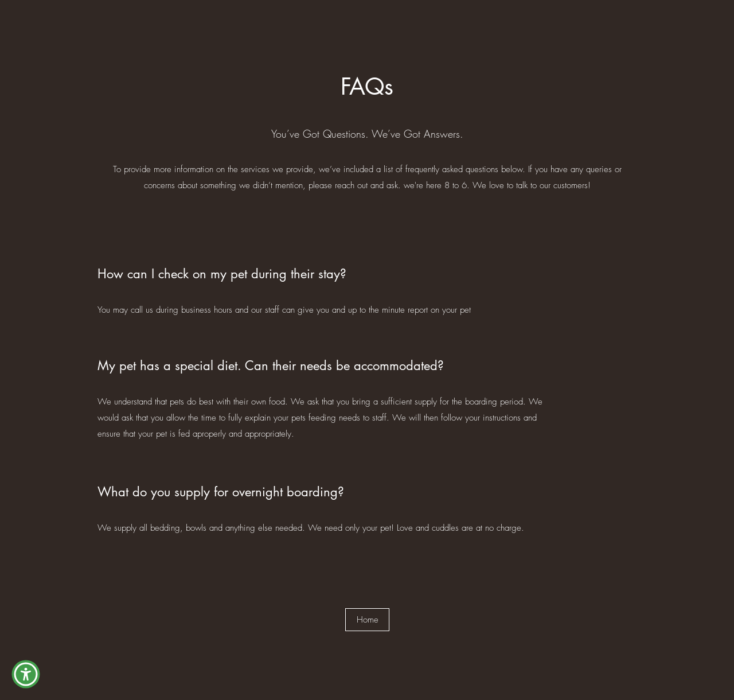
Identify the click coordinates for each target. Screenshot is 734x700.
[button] (26, 674)
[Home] (367, 620)
